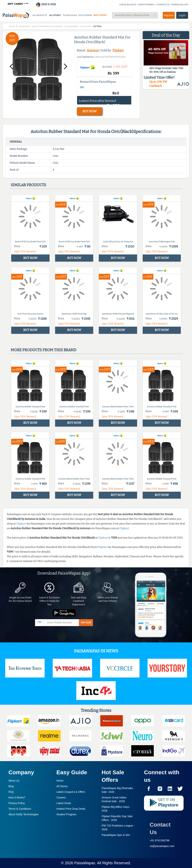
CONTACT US (163, 5)
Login (182, 15)
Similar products (28, 185)
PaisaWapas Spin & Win (116, 835)
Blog (11, 786)
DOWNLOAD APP (180, 5)
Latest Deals (64, 803)
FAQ (11, 792)
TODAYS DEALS (70, 15)
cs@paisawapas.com (162, 846)
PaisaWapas (85, 863)
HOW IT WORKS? (147, 5)
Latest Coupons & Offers (71, 792)
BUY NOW (90, 111)
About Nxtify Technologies (24, 814)
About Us (14, 781)
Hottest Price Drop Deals (71, 809)
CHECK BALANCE (128, 5)
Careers (61, 797)
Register (169, 15)
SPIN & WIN (46, 4)
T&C (82, 87)
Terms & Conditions (20, 809)
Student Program (66, 814)
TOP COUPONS (85, 15)
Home (60, 781)
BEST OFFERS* (100, 15)
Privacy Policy (17, 803)
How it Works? (17, 797)
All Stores (62, 786)
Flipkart (118, 50)
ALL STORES (55, 15)
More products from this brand (43, 350)
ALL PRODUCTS (40, 15)
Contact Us (160, 828)
